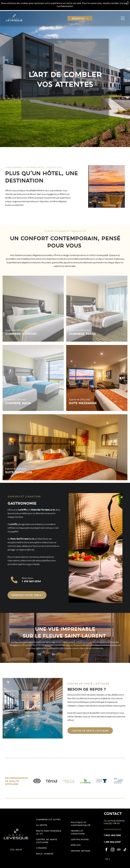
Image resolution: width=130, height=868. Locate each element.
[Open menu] (123, 7)
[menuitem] (80, 7)
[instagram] (113, 850)
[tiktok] (125, 850)
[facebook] (106, 850)
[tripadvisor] (119, 850)
